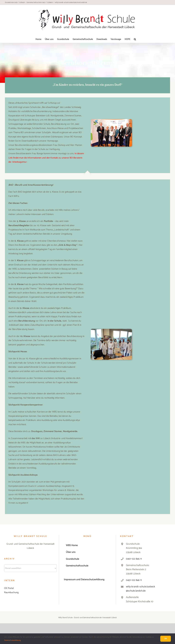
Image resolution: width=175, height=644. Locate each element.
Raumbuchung (11, 592)
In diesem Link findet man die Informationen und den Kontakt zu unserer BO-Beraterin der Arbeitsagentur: (46, 158)
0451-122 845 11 (134, 559)
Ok (166, 639)
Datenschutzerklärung (12, 640)
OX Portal (9, 588)
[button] (135, 39)
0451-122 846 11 (134, 580)
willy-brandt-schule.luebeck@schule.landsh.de (71, 2)
